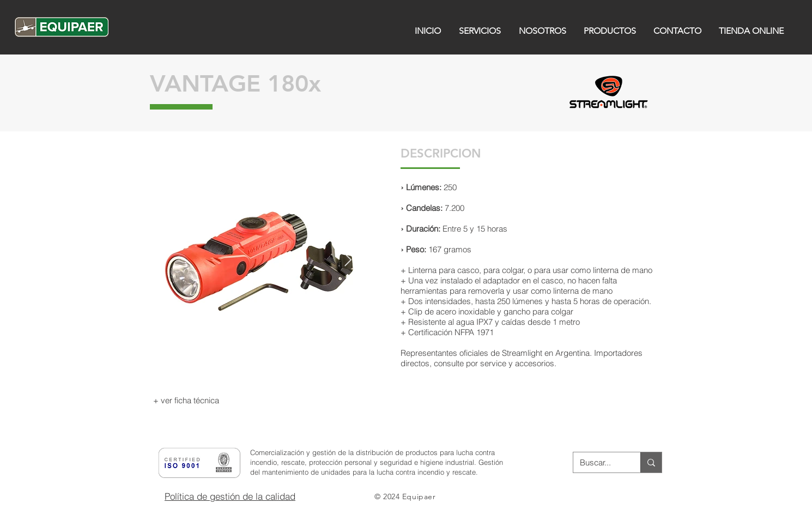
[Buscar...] (599, 462)
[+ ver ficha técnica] (186, 400)
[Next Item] (348, 260)
